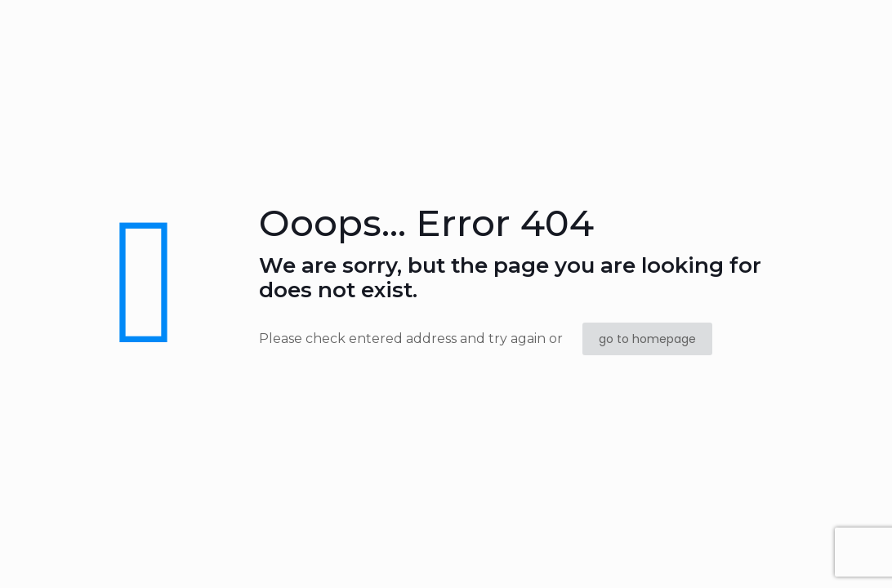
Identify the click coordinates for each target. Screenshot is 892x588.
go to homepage (647, 339)
